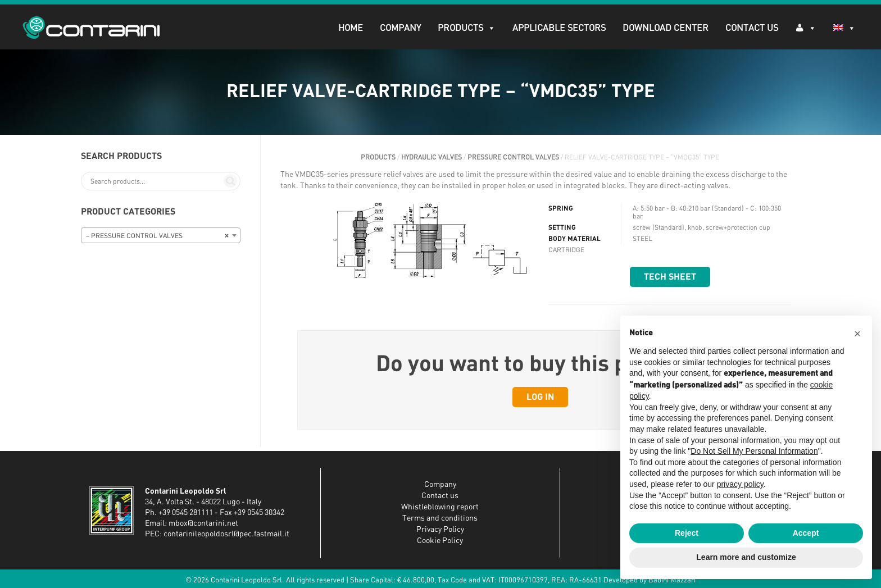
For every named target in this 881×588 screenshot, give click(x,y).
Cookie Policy (440, 541)
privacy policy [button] (740, 484)
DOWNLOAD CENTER (666, 28)
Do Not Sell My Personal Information (754, 451)
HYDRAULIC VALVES (432, 157)
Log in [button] (540, 397)
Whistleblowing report (440, 507)
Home (351, 28)
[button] (857, 334)
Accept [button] (806, 533)
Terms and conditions (440, 518)
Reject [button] (687, 533)
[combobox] (161, 235)
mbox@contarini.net (203, 523)
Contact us (440, 496)
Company (400, 28)
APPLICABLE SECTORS (559, 28)
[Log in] (806, 27)
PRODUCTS (467, 28)
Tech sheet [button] (670, 277)
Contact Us (752, 28)
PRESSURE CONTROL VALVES (513, 157)
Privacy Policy (440, 530)
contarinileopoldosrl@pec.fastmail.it (226, 534)
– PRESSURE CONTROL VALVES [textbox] (157, 236)
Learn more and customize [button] (746, 557)
